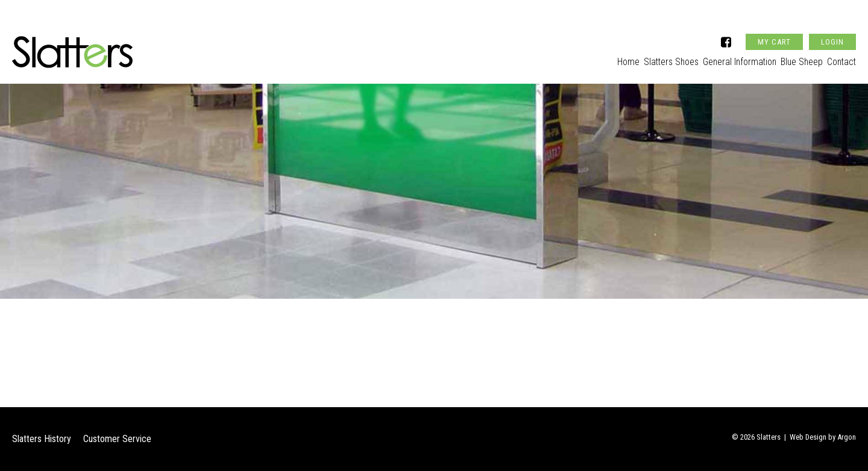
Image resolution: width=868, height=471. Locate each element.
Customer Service (117, 439)
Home (595, 58)
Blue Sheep (793, 58)
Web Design (808, 437)
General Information (723, 58)
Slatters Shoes (646, 58)
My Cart (774, 26)
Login (832, 26)
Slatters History (42, 439)
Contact (841, 58)
